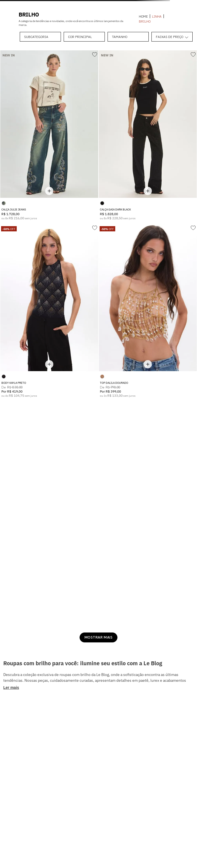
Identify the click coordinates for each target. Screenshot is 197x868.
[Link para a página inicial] (143, 17)
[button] (40, 37)
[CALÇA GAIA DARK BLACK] (148, 135)
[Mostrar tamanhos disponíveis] (49, 191)
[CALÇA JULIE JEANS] (49, 135)
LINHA (157, 17)
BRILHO (145, 21)
